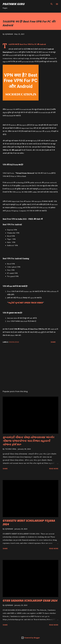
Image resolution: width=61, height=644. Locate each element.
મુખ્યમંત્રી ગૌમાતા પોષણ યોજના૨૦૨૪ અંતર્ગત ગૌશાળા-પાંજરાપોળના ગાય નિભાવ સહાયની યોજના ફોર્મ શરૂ (28, 441)
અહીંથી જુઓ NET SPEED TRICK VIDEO (25, 303)
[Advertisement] (30, 367)
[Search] (52, 4)
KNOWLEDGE (14, 342)
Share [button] (53, 342)
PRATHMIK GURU (14, 4)
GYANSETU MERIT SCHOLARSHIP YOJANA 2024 (29, 522)
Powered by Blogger (30, 638)
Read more (54, 469)
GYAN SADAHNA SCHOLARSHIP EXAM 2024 (30, 601)
